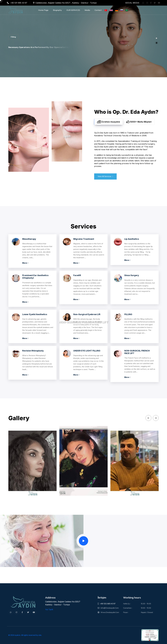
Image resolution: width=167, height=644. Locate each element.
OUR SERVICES (73, 10)
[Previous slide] (148, 418)
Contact (98, 10)
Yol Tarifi (49, 610)
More (25, 263)
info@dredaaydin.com (110, 608)
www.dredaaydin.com (110, 612)
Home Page (43, 10)
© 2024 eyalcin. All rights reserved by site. (25, 635)
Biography (57, 10)
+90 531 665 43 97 (108, 604)
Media (87, 10)
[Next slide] (156, 418)
